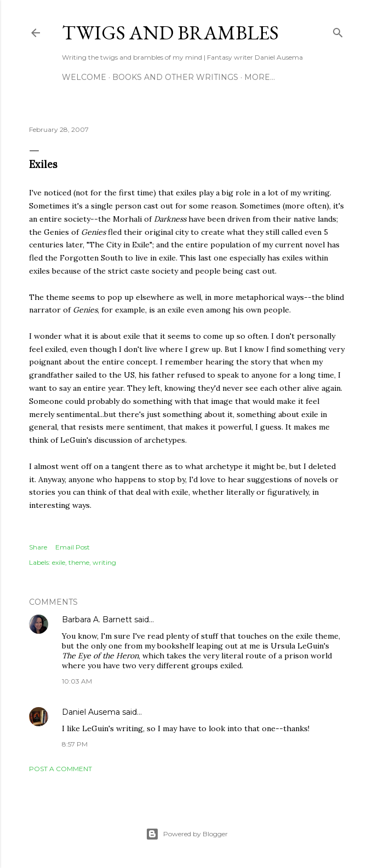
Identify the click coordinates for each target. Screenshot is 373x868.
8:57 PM (75, 744)
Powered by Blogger (187, 834)
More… (260, 77)
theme (79, 562)
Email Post (73, 547)
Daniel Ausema (91, 712)
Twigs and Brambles (170, 33)
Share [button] (38, 547)
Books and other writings (175, 77)
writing (104, 562)
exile (59, 562)
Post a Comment (61, 769)
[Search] (338, 30)
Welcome (84, 77)
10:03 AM (77, 681)
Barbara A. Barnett (97, 620)
